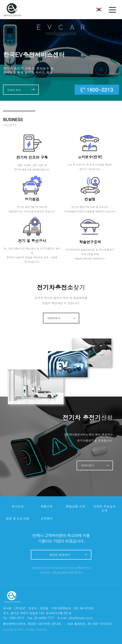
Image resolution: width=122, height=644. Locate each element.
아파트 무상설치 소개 (104, 508)
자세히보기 (61, 318)
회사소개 (18, 506)
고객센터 (47, 518)
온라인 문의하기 (68, 555)
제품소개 (47, 506)
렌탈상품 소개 (76, 506)
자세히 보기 (21, 90)
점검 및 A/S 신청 (18, 518)
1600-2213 (97, 90)
